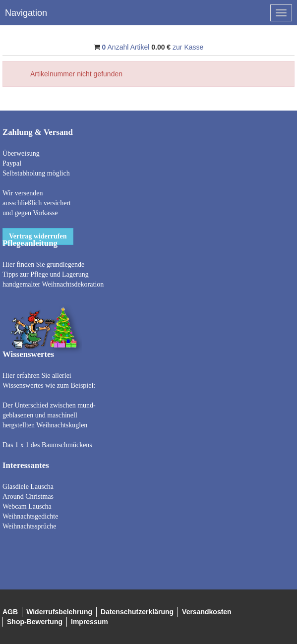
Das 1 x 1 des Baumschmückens (47, 445)
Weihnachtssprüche (30, 526)
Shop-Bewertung (35, 622)
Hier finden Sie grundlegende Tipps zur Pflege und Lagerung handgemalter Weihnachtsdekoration (53, 274)
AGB (10, 612)
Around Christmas (28, 497)
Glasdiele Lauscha (28, 487)
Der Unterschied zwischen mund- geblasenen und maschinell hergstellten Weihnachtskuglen (49, 415)
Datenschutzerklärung (137, 612)
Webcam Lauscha (27, 506)
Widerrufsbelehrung (59, 612)
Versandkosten (207, 612)
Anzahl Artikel (126, 47)
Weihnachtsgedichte (30, 516)
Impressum (89, 622)
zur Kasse (188, 47)
